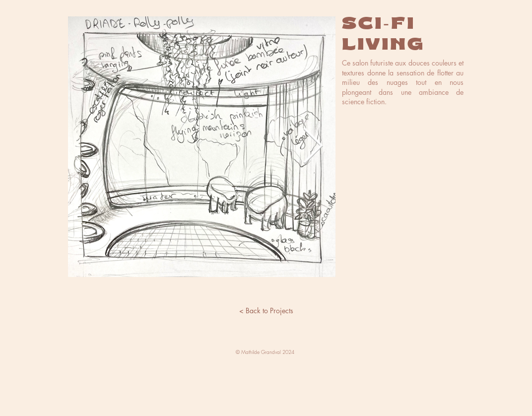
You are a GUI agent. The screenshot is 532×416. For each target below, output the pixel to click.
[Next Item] (313, 147)
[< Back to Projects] (266, 311)
